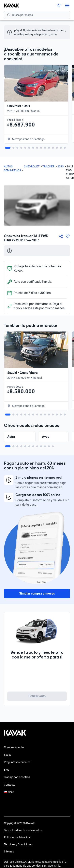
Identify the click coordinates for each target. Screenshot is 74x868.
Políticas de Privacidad (18, 837)
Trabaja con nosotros (17, 777)
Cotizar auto (37, 696)
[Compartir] (61, 236)
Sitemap (9, 851)
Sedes (8, 755)
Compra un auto (14, 747)
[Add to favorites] (63, 70)
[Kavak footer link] (15, 735)
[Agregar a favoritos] (68, 236)
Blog (7, 770)
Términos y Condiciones (18, 844)
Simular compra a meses (37, 593)
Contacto (10, 785)
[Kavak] (9, 6)
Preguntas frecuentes (17, 762)
